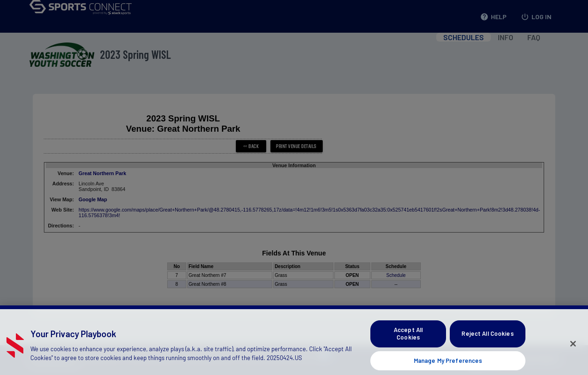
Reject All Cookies (487, 339)
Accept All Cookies (408, 339)
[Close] (573, 349)
